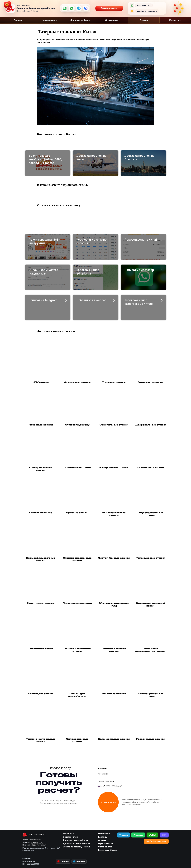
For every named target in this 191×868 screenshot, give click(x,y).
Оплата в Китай (70, 837)
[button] (77, 500)
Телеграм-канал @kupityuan (88, 272)
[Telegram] (79, 8)
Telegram (124, 835)
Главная (18, 20)
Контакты (103, 837)
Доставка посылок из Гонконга (139, 158)
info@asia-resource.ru (156, 841)
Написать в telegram (43, 300)
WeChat (152, 835)
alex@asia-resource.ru (147, 11)
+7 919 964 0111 (144, 5)
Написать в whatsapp (139, 270)
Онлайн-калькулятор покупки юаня (43, 272)
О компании (112, 20)
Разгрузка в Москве (108, 850)
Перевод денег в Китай (141, 240)
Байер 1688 (68, 834)
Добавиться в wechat (91, 300)
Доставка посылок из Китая (91, 158)
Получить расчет (112, 8)
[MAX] (86, 8)
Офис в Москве (106, 844)
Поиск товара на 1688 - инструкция (44, 241)
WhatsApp (138, 835)
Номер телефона (106, 781)
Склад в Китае (105, 847)
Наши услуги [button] (50, 20)
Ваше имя (102, 769)
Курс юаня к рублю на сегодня (91, 241)
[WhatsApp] (72, 8)
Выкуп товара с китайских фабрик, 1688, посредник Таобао (45, 159)
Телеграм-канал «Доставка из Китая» (139, 302)
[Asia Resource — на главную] (10, 8)
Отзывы (144, 20)
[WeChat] (65, 8)
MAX (164, 835)
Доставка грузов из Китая (75, 840)
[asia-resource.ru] (41, 835)
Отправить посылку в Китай (76, 847)
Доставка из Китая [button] (81, 20)
